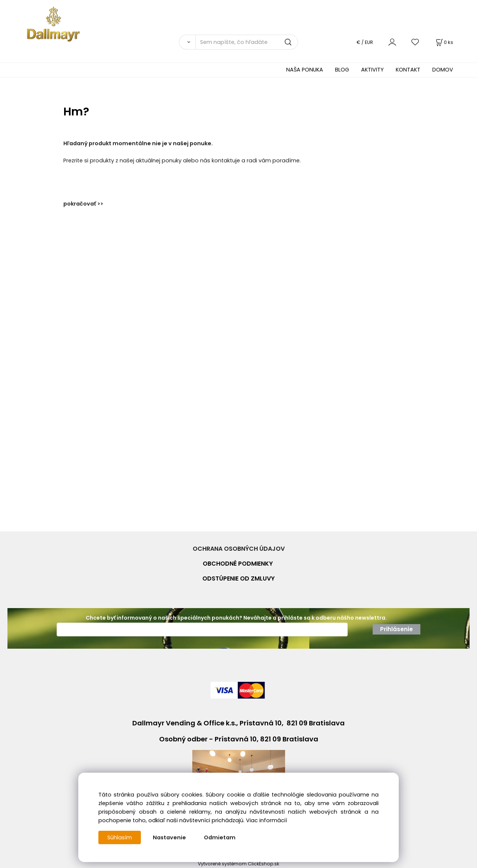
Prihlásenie (397, 629)
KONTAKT (408, 70)
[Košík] (444, 42)
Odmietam (220, 837)
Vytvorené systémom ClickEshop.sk (238, 864)
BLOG (342, 70)
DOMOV (443, 70)
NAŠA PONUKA (305, 70)
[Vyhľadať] (187, 42)
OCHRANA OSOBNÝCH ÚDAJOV (239, 549)
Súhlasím (120, 837)
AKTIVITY (372, 70)
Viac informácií (266, 820)
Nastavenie (169, 837)
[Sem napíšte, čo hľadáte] (247, 42)
